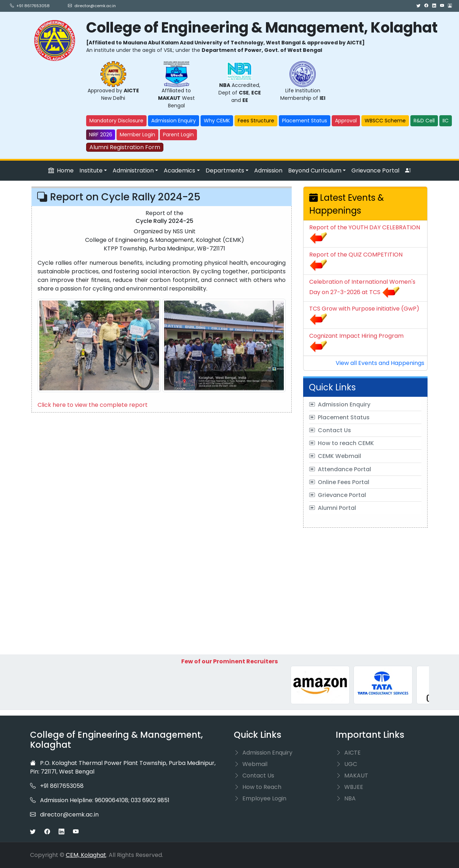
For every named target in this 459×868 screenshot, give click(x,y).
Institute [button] (91, 170)
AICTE (348, 753)
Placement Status (305, 121)
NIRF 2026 (101, 135)
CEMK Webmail (335, 456)
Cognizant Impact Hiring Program (356, 336)
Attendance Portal (340, 469)
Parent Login (178, 135)
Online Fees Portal (339, 482)
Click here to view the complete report (93, 405)
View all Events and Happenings (380, 363)
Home (61, 170)
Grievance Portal (375, 170)
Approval (346, 121)
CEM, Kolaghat (86, 855)
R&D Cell (424, 121)
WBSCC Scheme (385, 121)
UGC (346, 764)
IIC (446, 121)
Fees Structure (256, 121)
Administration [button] (133, 170)
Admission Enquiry (174, 121)
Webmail (251, 764)
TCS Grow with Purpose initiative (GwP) (364, 309)
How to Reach (258, 787)
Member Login (137, 135)
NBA (346, 798)
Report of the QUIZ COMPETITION (356, 255)
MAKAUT (352, 776)
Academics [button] (179, 170)
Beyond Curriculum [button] (315, 170)
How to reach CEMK (342, 443)
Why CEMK (217, 121)
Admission (268, 170)
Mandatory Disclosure (116, 121)
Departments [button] (225, 170)
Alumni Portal (333, 508)
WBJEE (349, 787)
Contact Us (330, 430)
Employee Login (260, 798)
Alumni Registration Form (125, 147)
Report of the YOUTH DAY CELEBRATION (365, 227)
